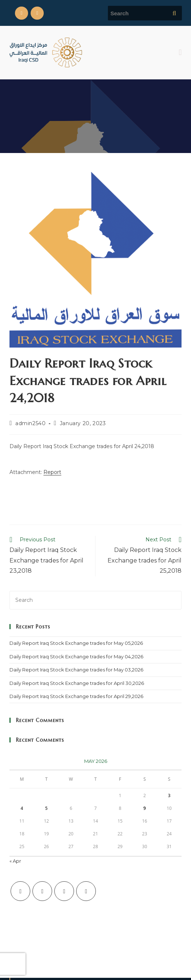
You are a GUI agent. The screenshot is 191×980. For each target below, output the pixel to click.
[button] (180, 52)
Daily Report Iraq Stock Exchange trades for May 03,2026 (76, 670)
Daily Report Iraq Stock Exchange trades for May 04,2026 (76, 656)
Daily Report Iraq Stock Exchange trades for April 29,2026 (76, 696)
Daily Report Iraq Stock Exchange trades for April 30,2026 (77, 683)
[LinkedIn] (86, 891)
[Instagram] (64, 891)
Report (52, 472)
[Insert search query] (95, 600)
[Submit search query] (175, 13)
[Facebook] (42, 891)
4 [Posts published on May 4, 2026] (22, 808)
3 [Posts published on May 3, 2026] (169, 795)
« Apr (15, 861)
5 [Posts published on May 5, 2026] (46, 808)
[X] (20, 891)
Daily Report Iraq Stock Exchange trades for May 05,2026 (76, 643)
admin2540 (30, 423)
